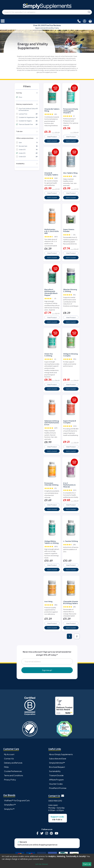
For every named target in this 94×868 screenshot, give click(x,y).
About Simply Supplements (61, 754)
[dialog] (47, 861)
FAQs (6, 767)
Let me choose (42, 864)
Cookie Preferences (13, 771)
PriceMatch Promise (58, 788)
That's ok (87, 864)
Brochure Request (57, 767)
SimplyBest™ (10, 805)
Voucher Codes (56, 784)
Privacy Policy (10, 780)
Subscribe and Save (58, 759)
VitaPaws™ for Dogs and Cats (17, 800)
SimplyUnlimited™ (57, 763)
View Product (52, 137)
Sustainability (55, 771)
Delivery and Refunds (13, 763)
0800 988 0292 (55, 801)
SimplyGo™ (9, 809)
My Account (9, 754)
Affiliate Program (56, 780)
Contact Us (9, 759)
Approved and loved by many (47, 27)
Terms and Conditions (14, 775)
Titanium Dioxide (56, 775)
